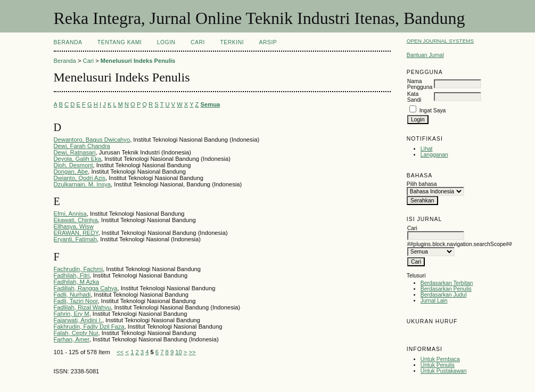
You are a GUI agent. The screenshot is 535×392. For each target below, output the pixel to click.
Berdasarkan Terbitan (447, 283)
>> (192, 352)
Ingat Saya (433, 111)
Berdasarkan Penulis (446, 289)
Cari (198, 42)
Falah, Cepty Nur (76, 333)
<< (120, 352)
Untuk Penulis (438, 365)
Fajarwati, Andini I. (78, 320)
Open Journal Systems (440, 41)
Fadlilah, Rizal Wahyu (83, 307)
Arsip (268, 42)
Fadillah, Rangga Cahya (86, 288)
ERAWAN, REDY (76, 233)
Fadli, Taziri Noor (76, 301)
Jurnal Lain (434, 301)
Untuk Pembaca (440, 359)
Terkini (232, 42)
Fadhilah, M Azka (77, 282)
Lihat (427, 149)
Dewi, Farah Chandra (82, 146)
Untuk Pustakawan (444, 371)
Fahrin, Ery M (72, 314)
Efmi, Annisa (70, 214)
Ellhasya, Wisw (74, 226)
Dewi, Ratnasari (75, 152)
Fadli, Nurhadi (72, 295)
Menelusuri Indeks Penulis (138, 61)
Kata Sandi (414, 97)
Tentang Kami (120, 42)
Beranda (68, 42)
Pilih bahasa (422, 184)
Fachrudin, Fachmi (79, 269)
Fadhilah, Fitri (72, 275)
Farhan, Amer (72, 339)
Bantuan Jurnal (425, 55)
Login (166, 42)
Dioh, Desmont (73, 165)
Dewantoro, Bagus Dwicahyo (92, 140)
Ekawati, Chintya (76, 220)
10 (178, 352)
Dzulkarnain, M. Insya (83, 184)
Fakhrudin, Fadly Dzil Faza (89, 326)
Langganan (434, 155)
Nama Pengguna (420, 84)
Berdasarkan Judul (444, 295)
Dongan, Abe (71, 171)
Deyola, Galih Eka (78, 159)
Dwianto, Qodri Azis (80, 178)
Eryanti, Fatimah (75, 239)
